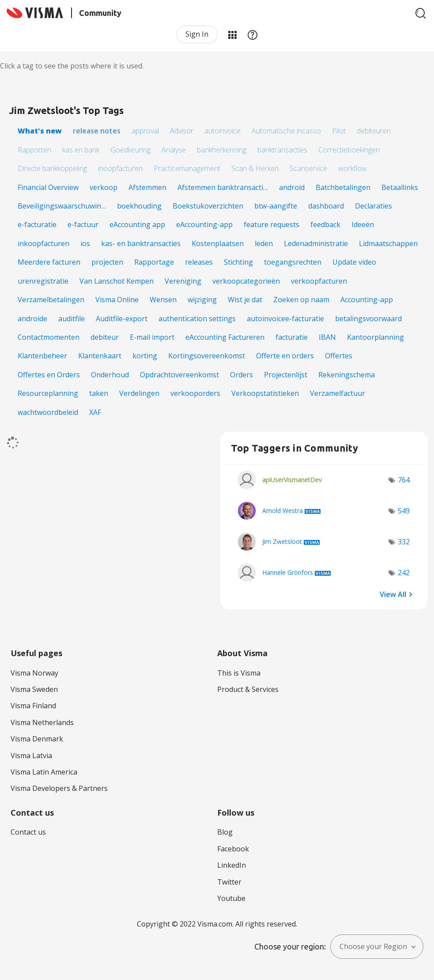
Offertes (339, 356)
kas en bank (81, 150)
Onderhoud (110, 375)
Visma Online (117, 300)
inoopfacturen (120, 168)
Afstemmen (147, 187)
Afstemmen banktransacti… (223, 187)
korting (145, 356)
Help (253, 34)
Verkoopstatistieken (265, 393)
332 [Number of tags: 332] (404, 542)
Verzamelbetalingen (51, 300)
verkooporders (195, 393)
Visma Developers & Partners (59, 788)
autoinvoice (223, 131)
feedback (325, 224)
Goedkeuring (130, 150)
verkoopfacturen (319, 281)
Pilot (339, 131)
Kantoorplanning (376, 337)
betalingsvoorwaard (368, 319)
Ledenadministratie (316, 243)
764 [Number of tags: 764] (404, 480)
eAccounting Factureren (225, 337)
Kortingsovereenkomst (207, 356)
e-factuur (83, 224)
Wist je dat (245, 300)
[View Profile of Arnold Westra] (283, 511)
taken (99, 393)
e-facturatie (37, 224)
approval (145, 131)
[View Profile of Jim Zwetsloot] (282, 541)
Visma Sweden (34, 689)
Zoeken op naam (301, 300)
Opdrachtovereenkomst (179, 375)
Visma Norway (34, 673)
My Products (232, 34)
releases (199, 262)
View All (393, 594)
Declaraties (374, 206)
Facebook (233, 849)
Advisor (182, 131)
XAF (95, 412)
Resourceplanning (48, 393)
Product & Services (248, 689)
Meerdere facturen (49, 262)
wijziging (202, 300)
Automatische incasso (286, 131)
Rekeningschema (347, 375)
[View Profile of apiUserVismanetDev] (292, 480)
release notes (97, 131)
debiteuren (374, 131)
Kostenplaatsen (218, 243)
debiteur (105, 337)
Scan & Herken (255, 168)
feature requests (272, 224)
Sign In (197, 34)
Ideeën (363, 224)
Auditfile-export (122, 319)
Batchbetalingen (343, 187)
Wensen (163, 300)
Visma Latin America (44, 772)
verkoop (104, 187)
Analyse (174, 150)
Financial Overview (48, 187)
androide (32, 319)
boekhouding (139, 206)
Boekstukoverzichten (208, 206)
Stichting (238, 262)
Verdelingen (139, 393)
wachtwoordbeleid (48, 412)
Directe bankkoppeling (52, 168)
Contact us (28, 832)
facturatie (292, 337)
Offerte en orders (285, 356)
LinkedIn (232, 865)
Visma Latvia (31, 756)
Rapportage (154, 262)
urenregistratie (43, 281)
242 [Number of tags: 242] (404, 573)
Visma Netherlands (42, 722)
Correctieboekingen (349, 150)
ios (85, 243)
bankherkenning (222, 150)
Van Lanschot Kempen (117, 281)
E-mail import (152, 337)
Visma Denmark (37, 739)
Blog (225, 832)
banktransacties (282, 150)
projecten (107, 262)
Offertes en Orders (49, 375)
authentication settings (197, 319)
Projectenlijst (286, 375)
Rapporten (34, 150)
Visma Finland (33, 706)
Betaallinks (400, 187)
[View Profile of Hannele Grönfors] (288, 572)
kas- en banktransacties (141, 243)
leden (264, 243)
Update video (354, 262)
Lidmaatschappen (388, 243)
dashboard (326, 206)
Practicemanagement (187, 168)
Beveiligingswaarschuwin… (62, 206)
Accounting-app (367, 300)
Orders (242, 375)
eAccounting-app (204, 224)
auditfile (72, 319)
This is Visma (239, 673)
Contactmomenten (49, 337)
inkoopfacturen (43, 243)
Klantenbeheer (42, 356)
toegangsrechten (293, 262)
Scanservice (308, 168)
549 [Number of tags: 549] (404, 511)
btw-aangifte (276, 206)
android (292, 187)
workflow (353, 168)
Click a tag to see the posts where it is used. (72, 66)
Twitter (229, 882)
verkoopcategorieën (246, 281)
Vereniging (183, 281)
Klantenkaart (100, 356)
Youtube (231, 898)
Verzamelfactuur (338, 393)
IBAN (327, 337)
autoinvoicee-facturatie (285, 319)
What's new (40, 131)
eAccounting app (137, 224)
